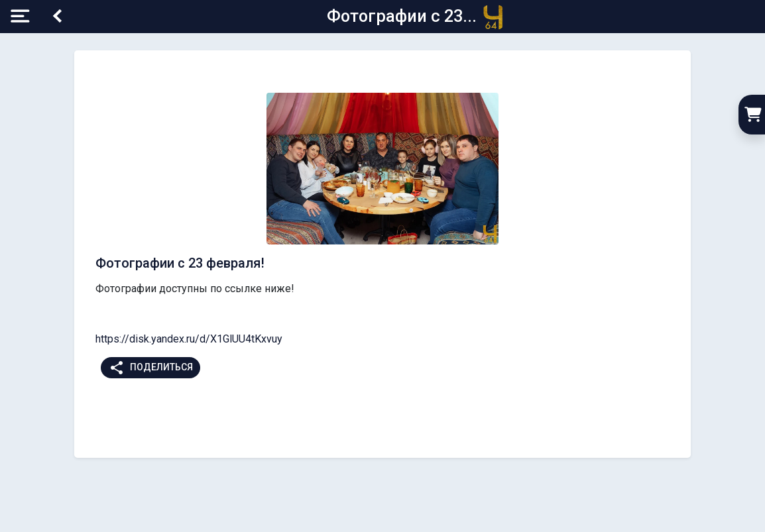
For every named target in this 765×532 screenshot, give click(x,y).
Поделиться (151, 368)
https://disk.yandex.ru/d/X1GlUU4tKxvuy (189, 339)
